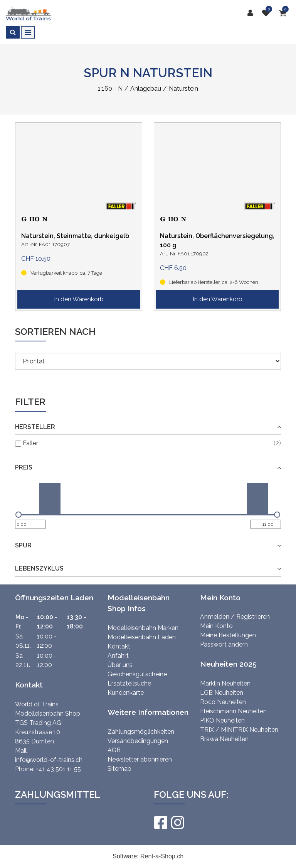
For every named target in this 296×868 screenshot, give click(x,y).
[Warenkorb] (285, 13)
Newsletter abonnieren (140, 759)
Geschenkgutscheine (137, 674)
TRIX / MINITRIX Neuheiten (239, 730)
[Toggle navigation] (28, 32)
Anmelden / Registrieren (235, 617)
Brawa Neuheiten (224, 739)
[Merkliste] (268, 13)
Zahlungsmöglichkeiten (141, 732)
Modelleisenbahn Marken (143, 628)
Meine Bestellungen (228, 635)
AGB (114, 750)
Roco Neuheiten (223, 702)
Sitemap (119, 769)
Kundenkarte (126, 693)
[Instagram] (177, 822)
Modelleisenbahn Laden (142, 637)
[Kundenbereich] (252, 13)
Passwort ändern (224, 644)
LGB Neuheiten (222, 693)
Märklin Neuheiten (225, 683)
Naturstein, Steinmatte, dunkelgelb (75, 236)
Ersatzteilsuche (129, 683)
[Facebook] (160, 822)
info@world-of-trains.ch (49, 760)
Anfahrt (118, 656)
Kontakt (119, 646)
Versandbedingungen (138, 741)
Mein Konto (216, 626)
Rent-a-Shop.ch (162, 856)
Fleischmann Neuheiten (233, 711)
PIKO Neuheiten (222, 720)
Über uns (120, 665)
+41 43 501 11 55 (58, 769)
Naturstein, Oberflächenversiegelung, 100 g (217, 241)
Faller (30, 443)
